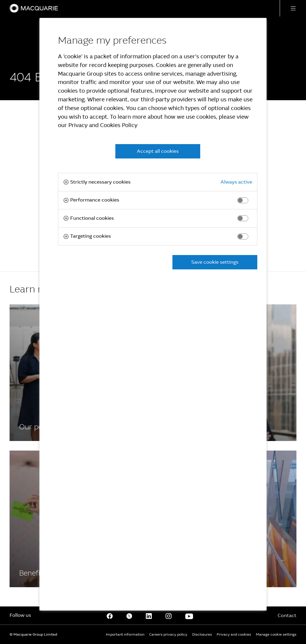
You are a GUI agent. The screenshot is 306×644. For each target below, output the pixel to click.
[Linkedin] (149, 616)
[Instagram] (169, 616)
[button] (293, 8)
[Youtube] (189, 616)
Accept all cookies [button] (158, 151)
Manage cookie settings (276, 634)
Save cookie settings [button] (215, 262)
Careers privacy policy (168, 634)
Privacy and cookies (234, 634)
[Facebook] (110, 616)
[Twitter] (129, 616)
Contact (287, 615)
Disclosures (202, 634)
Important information (125, 634)
